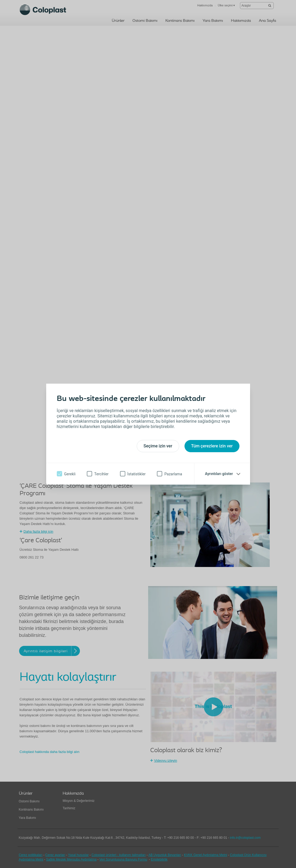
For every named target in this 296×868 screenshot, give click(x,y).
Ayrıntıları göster (219, 474)
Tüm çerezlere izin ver (212, 446)
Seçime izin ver (158, 446)
